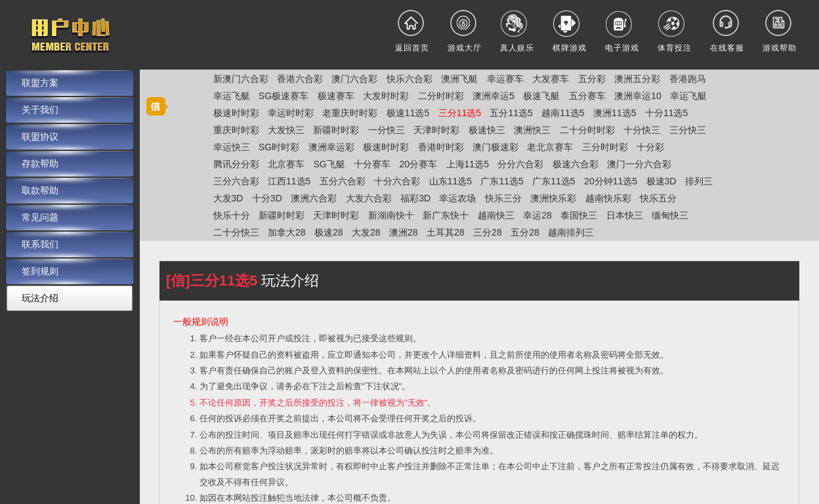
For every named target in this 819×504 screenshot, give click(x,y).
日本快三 (625, 215)
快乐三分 (503, 198)
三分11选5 (460, 113)
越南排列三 (571, 232)
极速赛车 (336, 96)
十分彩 (650, 147)
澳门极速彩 (495, 147)
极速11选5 (408, 113)
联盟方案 (40, 83)
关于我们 (40, 110)
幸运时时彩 (291, 113)
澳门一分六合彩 (639, 164)
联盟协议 (40, 136)
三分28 (488, 232)
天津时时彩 (436, 130)
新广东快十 (446, 215)
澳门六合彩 (354, 79)
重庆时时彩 (236, 130)
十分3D (267, 198)
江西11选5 (289, 181)
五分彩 (592, 79)
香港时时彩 (441, 147)
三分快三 (688, 130)
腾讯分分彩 (236, 164)
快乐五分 (658, 198)
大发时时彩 (386, 96)
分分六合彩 (520, 164)
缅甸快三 (670, 215)
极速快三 (487, 130)
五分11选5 (511, 113)
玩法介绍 (40, 298)
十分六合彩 (397, 181)
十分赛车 (372, 164)
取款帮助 (40, 190)
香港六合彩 (300, 79)
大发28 (366, 232)
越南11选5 (563, 113)
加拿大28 (287, 232)
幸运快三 (232, 147)
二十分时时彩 (587, 130)
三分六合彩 (236, 181)
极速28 (329, 232)
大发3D (228, 198)
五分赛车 (587, 96)
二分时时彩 (441, 96)
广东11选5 (502, 181)
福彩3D (415, 198)
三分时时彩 (605, 147)
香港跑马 (688, 79)
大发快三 (286, 130)
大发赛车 (551, 79)
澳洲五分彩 (637, 79)
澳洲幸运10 (638, 96)
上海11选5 (468, 164)
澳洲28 (404, 232)
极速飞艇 (541, 96)
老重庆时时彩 (350, 113)
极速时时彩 (236, 113)
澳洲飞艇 (459, 79)
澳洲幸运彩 (331, 147)
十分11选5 (666, 113)
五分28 (525, 232)
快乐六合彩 (409, 79)
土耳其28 (446, 232)
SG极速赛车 (283, 96)
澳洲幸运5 (493, 96)
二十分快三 (236, 232)
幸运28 (537, 215)
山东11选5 (451, 181)
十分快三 (642, 130)
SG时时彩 (279, 147)
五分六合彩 (343, 181)
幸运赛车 (505, 79)
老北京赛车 (550, 147)
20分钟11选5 (611, 181)
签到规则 (40, 271)
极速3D (661, 181)
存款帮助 (40, 163)
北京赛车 (286, 164)
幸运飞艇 (232, 96)
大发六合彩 (369, 198)
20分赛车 (419, 164)
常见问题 (40, 217)
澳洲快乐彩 (553, 198)
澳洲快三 (532, 130)
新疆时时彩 (336, 130)
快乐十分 (232, 215)
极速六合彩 (576, 164)
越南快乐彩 (608, 198)
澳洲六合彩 (314, 198)
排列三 (699, 181)
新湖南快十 (391, 215)
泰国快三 (579, 215)
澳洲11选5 (615, 113)
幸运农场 (457, 198)
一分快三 (387, 130)
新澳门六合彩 (241, 79)
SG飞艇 (329, 164)
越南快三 (496, 215)
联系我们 (40, 244)
